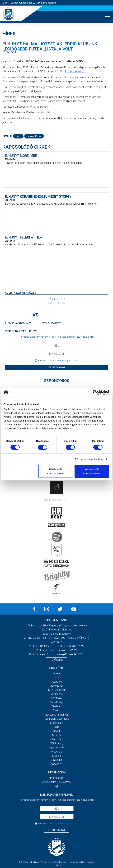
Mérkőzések (56, 686)
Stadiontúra (57, 723)
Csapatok (56, 682)
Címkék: (7, 136)
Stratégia (56, 698)
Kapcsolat (56, 764)
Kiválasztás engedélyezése (56, 471)
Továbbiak (56, 660)
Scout (56, 731)
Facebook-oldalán (75, 71)
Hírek (57, 677)
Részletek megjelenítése (89, 459)
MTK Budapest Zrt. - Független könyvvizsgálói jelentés (56, 626)
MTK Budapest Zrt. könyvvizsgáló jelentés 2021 (57, 654)
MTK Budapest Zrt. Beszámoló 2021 (56, 650)
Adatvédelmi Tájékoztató (56, 782)
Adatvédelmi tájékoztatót (65, 361)
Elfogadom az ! (58, 361)
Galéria (57, 710)
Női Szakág (56, 743)
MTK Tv (57, 735)
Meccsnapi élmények (57, 715)
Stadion (56, 756)
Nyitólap (56, 673)
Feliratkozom (57, 367)
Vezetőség (56, 702)
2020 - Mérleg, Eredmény (57, 634)
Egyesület (56, 760)
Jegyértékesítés (57, 747)
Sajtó (57, 727)
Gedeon (56, 706)
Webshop (57, 752)
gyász (18, 136)
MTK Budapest (57, 690)
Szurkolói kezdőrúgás (57, 719)
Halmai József (34, 136)
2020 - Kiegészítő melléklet (56, 630)
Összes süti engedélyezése (92, 471)
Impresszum (56, 778)
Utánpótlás (56, 739)
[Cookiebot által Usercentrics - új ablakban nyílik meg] (95, 392)
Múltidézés (57, 694)
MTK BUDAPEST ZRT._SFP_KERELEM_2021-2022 (57, 646)
